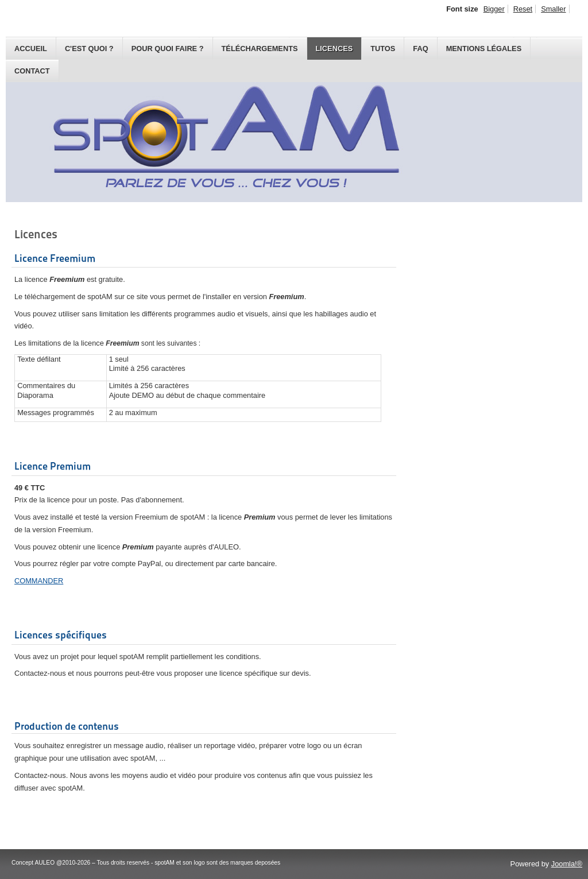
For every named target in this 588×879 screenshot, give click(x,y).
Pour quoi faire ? (168, 49)
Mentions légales (484, 49)
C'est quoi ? (89, 49)
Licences (334, 49)
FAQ (420, 49)
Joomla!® (567, 864)
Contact (32, 71)
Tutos (383, 49)
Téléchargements (260, 49)
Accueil (31, 49)
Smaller (553, 9)
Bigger (494, 9)
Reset (523, 9)
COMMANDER (39, 581)
